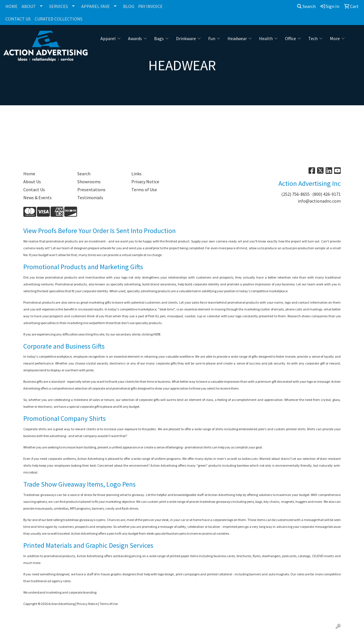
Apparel (110, 38)
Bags (161, 38)
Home (29, 174)
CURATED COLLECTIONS (59, 19)
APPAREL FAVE (96, 6)
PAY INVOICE (150, 6)
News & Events (38, 197)
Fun (214, 38)
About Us (32, 182)
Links (136, 174)
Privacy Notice (145, 182)
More (337, 38)
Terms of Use (144, 190)
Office (293, 38)
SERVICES (59, 6)
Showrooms (89, 182)
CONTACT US (18, 19)
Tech (315, 38)
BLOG (129, 6)
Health (268, 38)
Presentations (91, 190)
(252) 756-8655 (295, 194)
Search (306, 6)
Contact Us (34, 190)
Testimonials (90, 197)
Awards (137, 38)
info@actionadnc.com (319, 201)
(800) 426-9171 (326, 194)
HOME (12, 6)
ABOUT (29, 6)
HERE (157, 334)
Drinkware (188, 38)
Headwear (240, 38)
